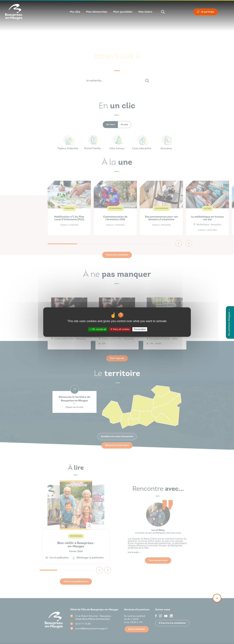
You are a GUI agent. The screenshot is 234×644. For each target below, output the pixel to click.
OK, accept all (98, 329)
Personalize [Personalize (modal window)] (140, 329)
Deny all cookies (120, 329)
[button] (76, 12)
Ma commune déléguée (229, 322)
